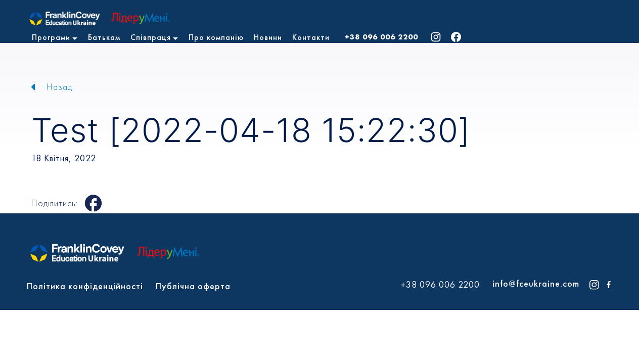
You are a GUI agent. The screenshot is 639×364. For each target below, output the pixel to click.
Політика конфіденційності (85, 286)
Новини (268, 37)
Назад (59, 87)
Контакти (311, 37)
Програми (51, 37)
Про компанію (216, 37)
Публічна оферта (193, 286)
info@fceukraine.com (536, 283)
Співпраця (151, 37)
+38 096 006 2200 (381, 37)
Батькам (104, 37)
